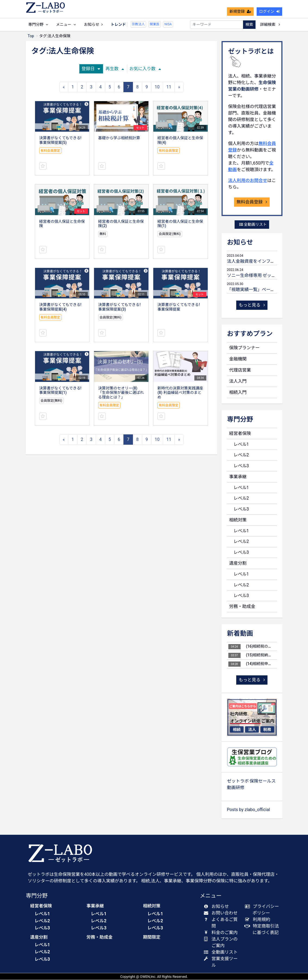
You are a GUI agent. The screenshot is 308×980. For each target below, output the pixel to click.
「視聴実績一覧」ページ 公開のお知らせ (267, 290)
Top (31, 36)
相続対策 (238, 520)
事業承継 (238, 477)
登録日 (91, 69)
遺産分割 (238, 563)
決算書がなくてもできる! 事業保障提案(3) (119, 307)
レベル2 (241, 455)
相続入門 (238, 393)
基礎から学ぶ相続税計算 (119, 138)
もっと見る (252, 305)
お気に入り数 (145, 69)
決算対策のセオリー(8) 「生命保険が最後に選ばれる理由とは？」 (121, 393)
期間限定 (152, 937)
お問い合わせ (222, 913)
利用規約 (259, 920)
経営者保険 (240, 434)
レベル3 (241, 466)
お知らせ (93, 24)
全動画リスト (253, 225)
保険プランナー (244, 348)
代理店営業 (240, 370)
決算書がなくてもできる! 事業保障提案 (179, 307)
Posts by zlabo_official (249, 810)
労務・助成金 (242, 607)
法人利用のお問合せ (248, 181)
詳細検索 (270, 24)
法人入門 (238, 381)
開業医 (146, 24)
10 (157, 87)
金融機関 (238, 359)
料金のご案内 (222, 933)
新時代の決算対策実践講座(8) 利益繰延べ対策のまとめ (180, 393)
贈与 (171, 24)
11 (169, 87)
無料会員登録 (252, 202)
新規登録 (240, 11)
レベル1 (241, 445)
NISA (159, 24)
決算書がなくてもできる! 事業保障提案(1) (60, 391)
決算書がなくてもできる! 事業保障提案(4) (60, 307)
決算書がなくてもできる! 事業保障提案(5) (60, 140)
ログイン (269, 11)
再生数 (115, 69)
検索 (249, 24)
